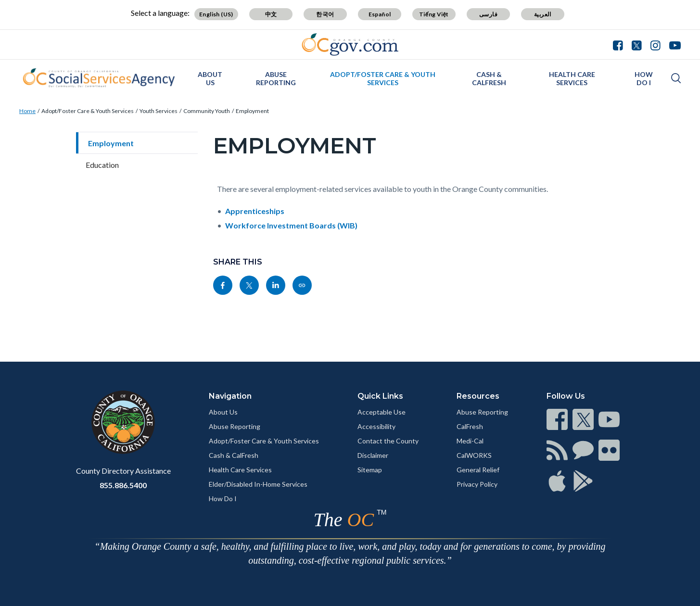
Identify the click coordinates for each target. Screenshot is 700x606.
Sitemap (370, 470)
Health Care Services (572, 78)
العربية (543, 14)
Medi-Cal (470, 441)
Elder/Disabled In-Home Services (258, 484)
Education (102, 165)
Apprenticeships (255, 211)
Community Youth (207, 111)
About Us (210, 78)
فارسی (488, 14)
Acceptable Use (382, 412)
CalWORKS (474, 455)
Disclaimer (373, 455)
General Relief (478, 470)
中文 (271, 14)
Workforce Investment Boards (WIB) (291, 225)
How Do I (644, 78)
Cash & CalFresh (489, 78)
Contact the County (388, 441)
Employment (252, 111)
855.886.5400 (123, 485)
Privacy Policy (477, 484)
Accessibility (376, 426)
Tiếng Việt (434, 14)
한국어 (325, 14)
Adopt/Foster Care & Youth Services (383, 78)
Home (27, 111)
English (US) (216, 14)
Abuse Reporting (276, 78)
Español (380, 14)
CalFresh (470, 426)
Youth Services (159, 111)
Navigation (230, 396)
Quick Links (380, 396)
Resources (478, 396)
